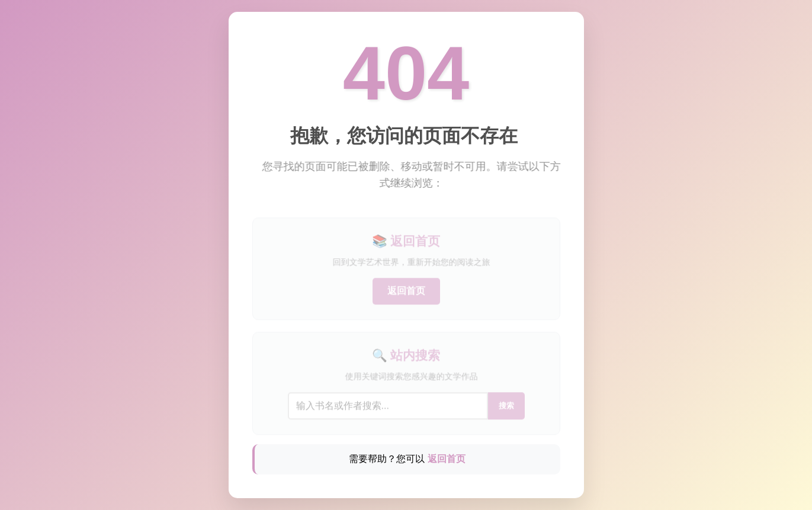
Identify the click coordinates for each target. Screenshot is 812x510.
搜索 (506, 410)
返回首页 (406, 295)
